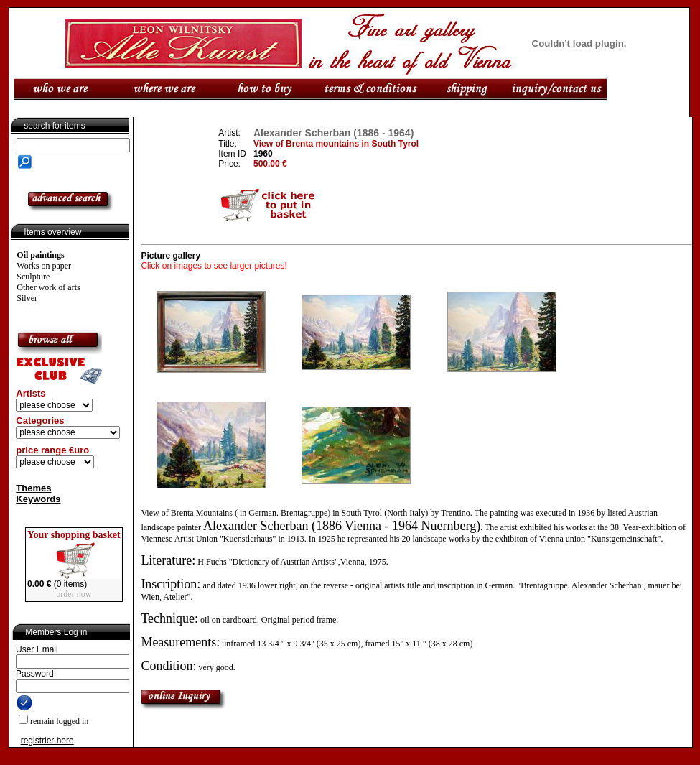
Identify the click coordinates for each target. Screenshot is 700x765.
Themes (33, 488)
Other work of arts (48, 287)
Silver (27, 298)
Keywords (38, 499)
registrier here (47, 741)
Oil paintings (40, 255)
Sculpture (33, 277)
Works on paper (44, 266)
